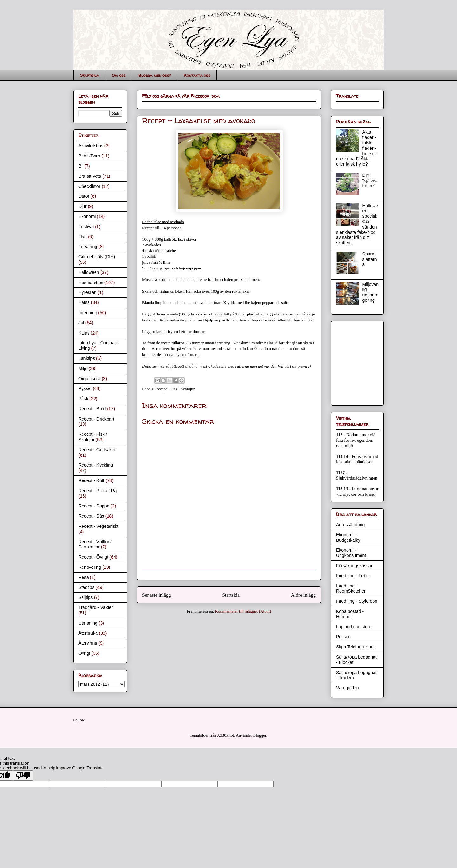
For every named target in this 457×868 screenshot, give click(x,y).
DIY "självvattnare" (370, 181)
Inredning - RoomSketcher (351, 589)
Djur (83, 206)
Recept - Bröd (92, 409)
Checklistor (89, 186)
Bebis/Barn (89, 156)
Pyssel (85, 388)
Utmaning (88, 623)
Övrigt (84, 653)
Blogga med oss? (155, 75)
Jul (81, 323)
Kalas (84, 333)
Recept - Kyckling (96, 465)
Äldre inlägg (303, 595)
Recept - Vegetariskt (98, 526)
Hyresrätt (87, 292)
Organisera (89, 379)
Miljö (83, 368)
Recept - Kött (91, 480)
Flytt (83, 237)
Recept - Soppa (94, 506)
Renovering (90, 567)
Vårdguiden (348, 688)
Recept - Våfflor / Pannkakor (95, 544)
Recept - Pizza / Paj (98, 491)
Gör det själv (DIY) (97, 257)
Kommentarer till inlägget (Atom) (243, 611)
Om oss (119, 75)
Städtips (86, 587)
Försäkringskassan (355, 566)
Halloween (89, 272)
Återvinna (88, 643)
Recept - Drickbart (96, 419)
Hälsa (84, 302)
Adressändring (350, 525)
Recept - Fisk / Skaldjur (175, 389)
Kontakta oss (197, 75)
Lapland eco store (354, 627)
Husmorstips (91, 282)
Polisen (343, 637)
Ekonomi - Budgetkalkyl (349, 537)
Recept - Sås (91, 516)
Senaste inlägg (157, 595)
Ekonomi (87, 216)
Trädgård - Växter (96, 607)
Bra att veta (90, 176)
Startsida (89, 75)
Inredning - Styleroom (357, 601)
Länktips (87, 358)
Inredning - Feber (353, 576)
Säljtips (86, 597)
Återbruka (88, 633)
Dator (84, 196)
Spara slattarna (370, 259)
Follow (79, 720)
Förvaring (88, 247)
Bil (81, 166)
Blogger (260, 735)
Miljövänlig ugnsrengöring (371, 292)
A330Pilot (225, 735)
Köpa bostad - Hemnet (350, 614)
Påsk (83, 399)
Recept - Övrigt (93, 557)
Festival (86, 227)
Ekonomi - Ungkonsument (351, 553)
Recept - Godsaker (97, 450)
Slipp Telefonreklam (355, 647)
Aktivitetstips (91, 146)
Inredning (88, 313)
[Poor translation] (23, 775)
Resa (84, 577)
